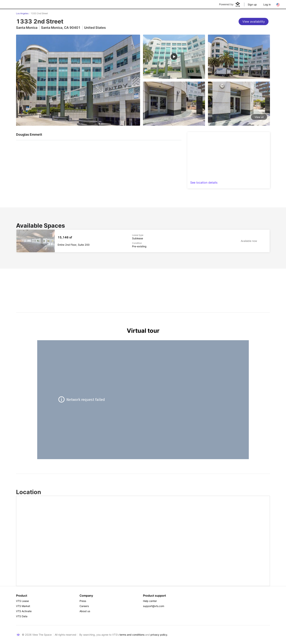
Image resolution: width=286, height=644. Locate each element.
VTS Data (22, 616)
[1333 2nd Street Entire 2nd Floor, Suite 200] (143, 241)
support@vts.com (154, 606)
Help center (150, 601)
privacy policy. (159, 635)
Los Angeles (22, 13)
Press (83, 601)
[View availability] (254, 21)
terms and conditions (132, 635)
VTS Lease (22, 601)
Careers (84, 606)
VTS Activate (24, 611)
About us (85, 611)
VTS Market (23, 606)
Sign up (252, 4)
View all (259, 117)
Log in (267, 4)
